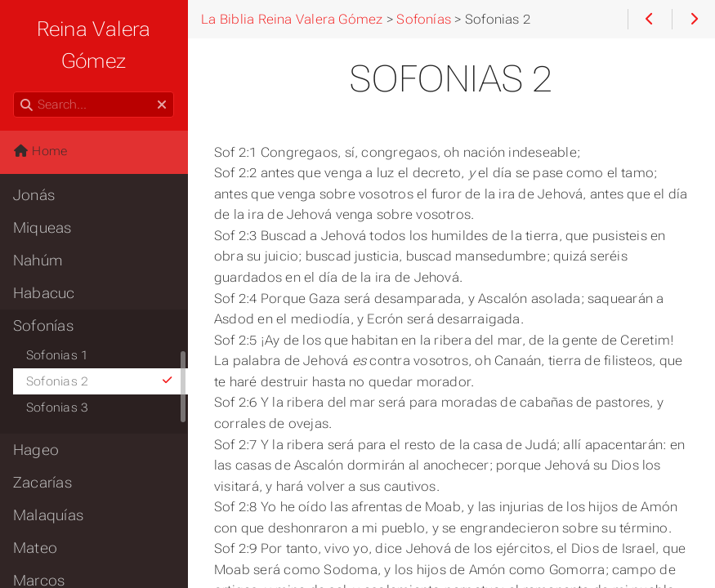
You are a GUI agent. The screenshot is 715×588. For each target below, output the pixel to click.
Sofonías (43, 326)
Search (14, 92)
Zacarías (42, 483)
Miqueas (42, 228)
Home (40, 151)
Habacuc (44, 293)
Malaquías (48, 515)
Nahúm (38, 261)
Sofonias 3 (57, 408)
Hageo (36, 450)
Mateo (35, 548)
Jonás (34, 195)
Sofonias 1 (57, 355)
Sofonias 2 (100, 381)
